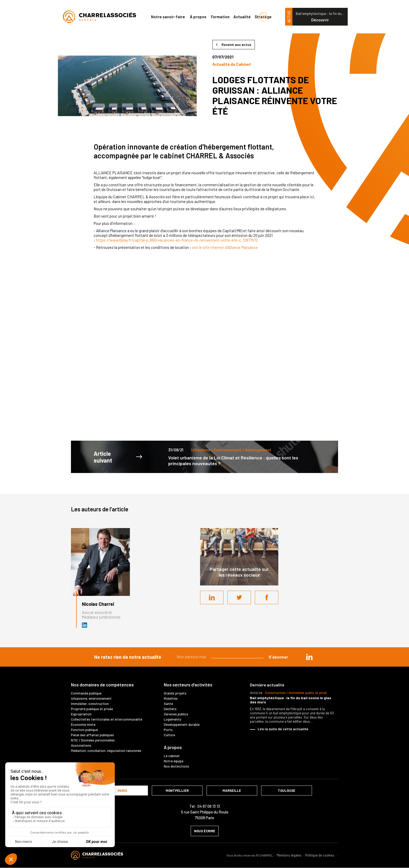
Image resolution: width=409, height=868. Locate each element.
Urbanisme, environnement (91, 698)
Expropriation (81, 714)
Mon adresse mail (191, 657)
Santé (168, 704)
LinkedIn (212, 597)
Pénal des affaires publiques (92, 735)
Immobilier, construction (90, 704)
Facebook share (267, 597)
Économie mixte (83, 725)
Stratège (263, 17)
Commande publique (86, 693)
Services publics (176, 714)
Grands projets (175, 693)
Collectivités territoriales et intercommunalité (107, 719)
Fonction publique (84, 730)
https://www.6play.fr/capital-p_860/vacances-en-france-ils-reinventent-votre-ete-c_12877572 (177, 240)
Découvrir (320, 20)
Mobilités (171, 698)
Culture (169, 735)
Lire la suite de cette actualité (283, 729)
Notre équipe (174, 761)
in (309, 657)
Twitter (239, 597)
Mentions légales (289, 855)
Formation (220, 17)
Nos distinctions (176, 766)
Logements (173, 719)
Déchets (170, 709)
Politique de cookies (320, 855)
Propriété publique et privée (92, 709)
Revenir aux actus (236, 44)
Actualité (242, 17)
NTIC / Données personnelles (93, 740)
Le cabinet (172, 756)
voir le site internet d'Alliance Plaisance (225, 247)
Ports (168, 730)
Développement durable (182, 725)
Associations (81, 745)
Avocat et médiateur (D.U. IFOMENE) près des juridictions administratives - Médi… (85, 625)
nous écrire (205, 831)
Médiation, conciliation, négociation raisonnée (106, 751)
